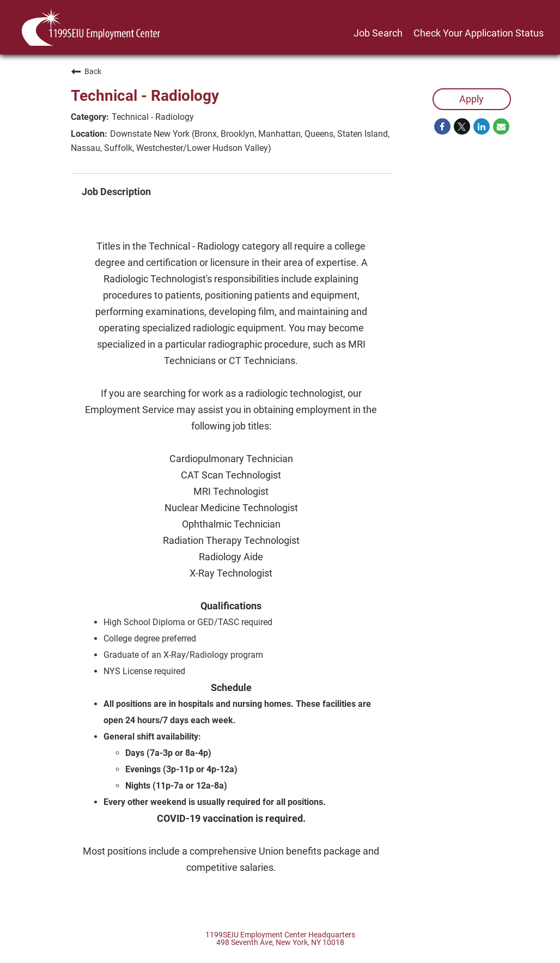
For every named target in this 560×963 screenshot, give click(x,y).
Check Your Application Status (479, 33)
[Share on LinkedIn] (482, 126)
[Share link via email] (501, 126)
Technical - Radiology (145, 96)
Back (86, 71)
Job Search (378, 33)
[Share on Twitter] (462, 126)
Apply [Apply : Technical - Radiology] (471, 99)
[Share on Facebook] (442, 126)
